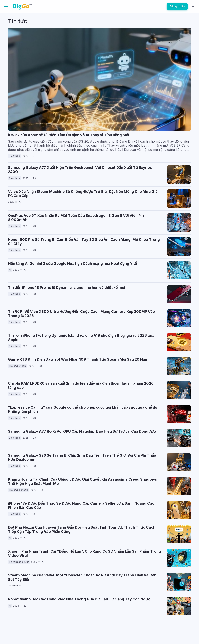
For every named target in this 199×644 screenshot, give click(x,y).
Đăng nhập (177, 6)
